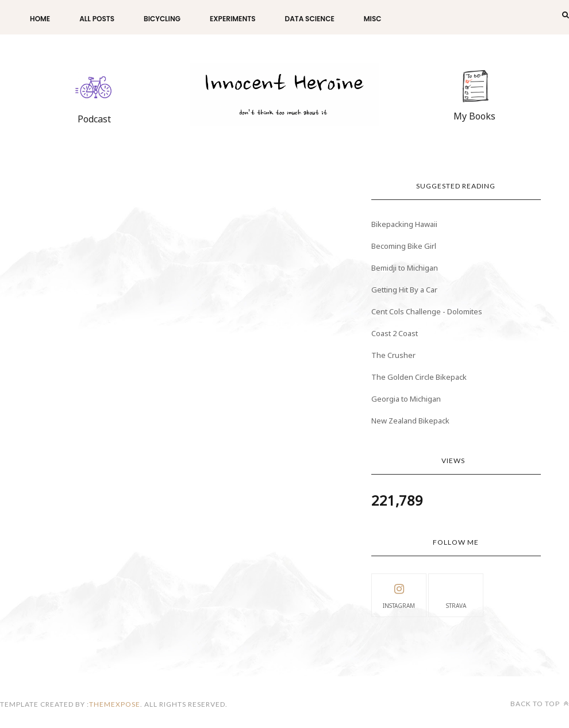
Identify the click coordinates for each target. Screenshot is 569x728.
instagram (399, 595)
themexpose (115, 704)
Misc (373, 19)
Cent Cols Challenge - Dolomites (427, 311)
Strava (456, 595)
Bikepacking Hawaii (404, 224)
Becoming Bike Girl (404, 246)
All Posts (97, 19)
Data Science (310, 19)
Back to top (540, 704)
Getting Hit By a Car (404, 290)
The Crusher (393, 355)
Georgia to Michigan (406, 399)
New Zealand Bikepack (410, 421)
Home (40, 19)
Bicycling (162, 19)
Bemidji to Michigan (405, 268)
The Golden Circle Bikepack (419, 377)
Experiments (233, 19)
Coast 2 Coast (395, 333)
